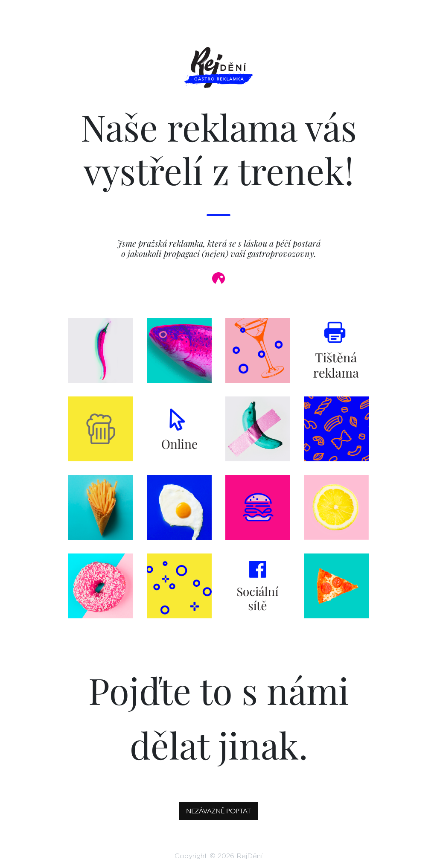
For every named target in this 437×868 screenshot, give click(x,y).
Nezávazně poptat (218, 811)
